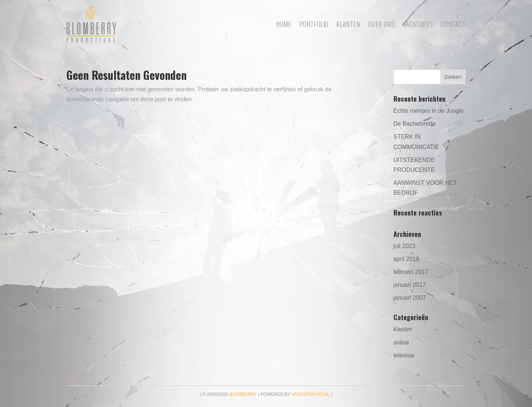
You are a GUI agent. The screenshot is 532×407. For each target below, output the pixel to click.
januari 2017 (410, 285)
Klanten (348, 24)
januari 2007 (410, 298)
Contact (453, 24)
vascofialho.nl (311, 394)
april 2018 (406, 259)
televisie (404, 355)
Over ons (381, 24)
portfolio (314, 24)
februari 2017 (411, 272)
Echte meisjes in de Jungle (429, 111)
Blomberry (243, 394)
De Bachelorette (415, 124)
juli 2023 (405, 246)
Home (284, 24)
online (401, 342)
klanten (403, 329)
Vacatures (418, 24)
